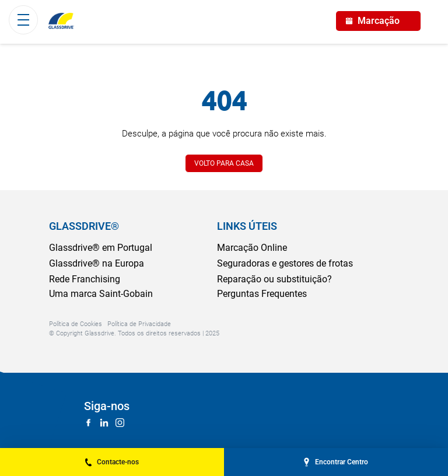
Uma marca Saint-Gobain (101, 294)
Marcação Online (252, 248)
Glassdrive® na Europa (97, 263)
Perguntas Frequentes (262, 294)
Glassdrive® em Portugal (101, 248)
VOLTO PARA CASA (224, 163)
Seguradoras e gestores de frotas (285, 263)
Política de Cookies (76, 324)
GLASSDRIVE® (84, 226)
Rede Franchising (85, 279)
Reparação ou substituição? (274, 279)
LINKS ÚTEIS (247, 226)
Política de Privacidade (139, 324)
